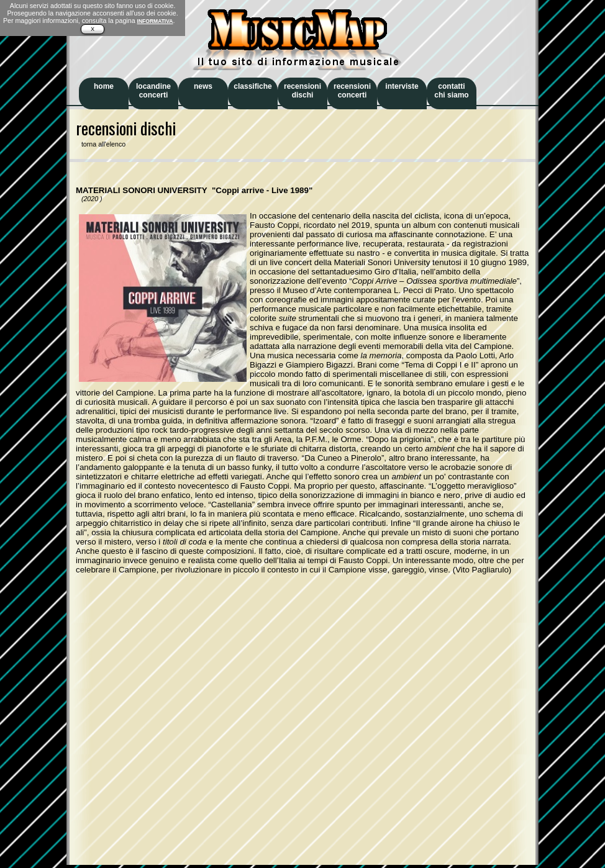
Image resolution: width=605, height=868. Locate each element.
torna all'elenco (101, 144)
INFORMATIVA (155, 21)
